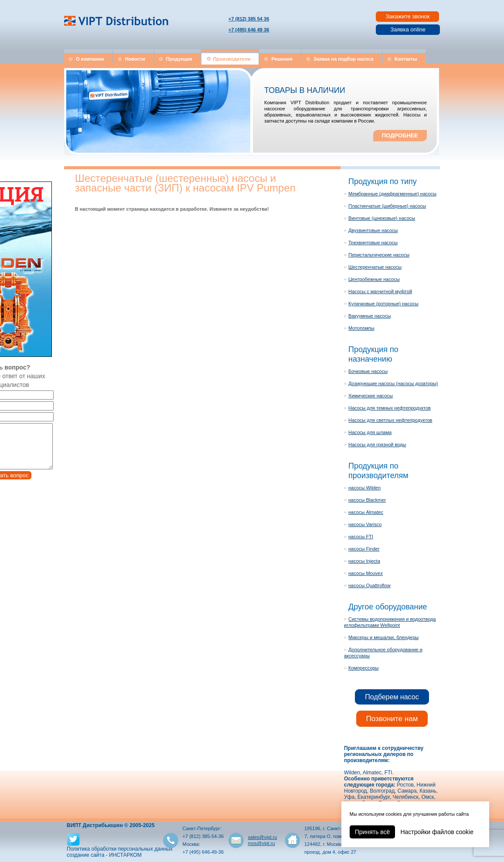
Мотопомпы (361, 328)
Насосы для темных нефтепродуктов (390, 408)
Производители (232, 59)
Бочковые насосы (368, 371)
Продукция (179, 59)
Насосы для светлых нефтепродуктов (390, 420)
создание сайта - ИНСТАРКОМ (104, 855)
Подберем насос (392, 697)
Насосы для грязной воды (377, 445)
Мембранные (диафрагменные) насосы (392, 194)
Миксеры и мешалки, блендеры (383, 637)
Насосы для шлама (370, 432)
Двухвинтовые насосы (373, 230)
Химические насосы (371, 396)
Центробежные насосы (374, 279)
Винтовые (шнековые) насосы (382, 218)
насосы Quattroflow (369, 585)
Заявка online (408, 29)
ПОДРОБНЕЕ (400, 135)
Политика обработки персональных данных (120, 849)
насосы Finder (364, 549)
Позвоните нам (392, 719)
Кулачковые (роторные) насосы (383, 304)
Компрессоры (364, 668)
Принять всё (373, 832)
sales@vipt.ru (263, 837)
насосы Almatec (366, 512)
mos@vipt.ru (262, 843)
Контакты (406, 59)
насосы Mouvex (366, 573)
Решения (282, 59)
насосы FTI (361, 537)
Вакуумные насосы (369, 316)
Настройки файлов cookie (437, 832)
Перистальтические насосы (379, 255)
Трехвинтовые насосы (373, 243)
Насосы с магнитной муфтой (380, 291)
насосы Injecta (364, 561)
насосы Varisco (365, 524)
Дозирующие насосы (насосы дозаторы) (393, 383)
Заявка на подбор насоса (344, 59)
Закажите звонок (407, 16)
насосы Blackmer (367, 500)
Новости (135, 59)
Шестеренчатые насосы (375, 267)
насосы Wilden (364, 488)
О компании (90, 59)
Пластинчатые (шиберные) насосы (387, 206)
